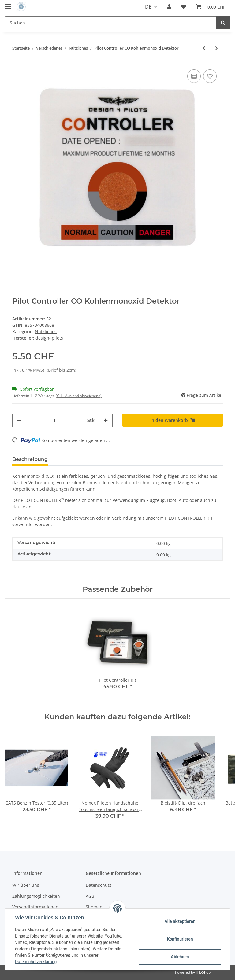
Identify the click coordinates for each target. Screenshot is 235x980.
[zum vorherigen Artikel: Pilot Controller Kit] (204, 48)
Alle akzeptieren (180, 921)
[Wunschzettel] (184, 7)
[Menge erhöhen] (106, 420)
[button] (169, 7)
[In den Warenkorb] (173, 420)
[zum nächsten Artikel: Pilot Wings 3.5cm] (216, 48)
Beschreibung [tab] (30, 459)
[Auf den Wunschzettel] (210, 76)
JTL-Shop (203, 972)
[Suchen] (111, 23)
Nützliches (46, 332)
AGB (90, 896)
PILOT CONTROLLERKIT (189, 518)
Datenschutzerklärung (36, 962)
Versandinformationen (35, 907)
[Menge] (54, 420)
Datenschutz (99, 885)
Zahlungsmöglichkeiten (36, 896)
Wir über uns (26, 885)
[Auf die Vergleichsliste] (194, 76)
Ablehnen (180, 957)
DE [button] (148, 7)
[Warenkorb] (211, 7)
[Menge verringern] (19, 420)
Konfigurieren (180, 939)
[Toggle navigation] (8, 4)
